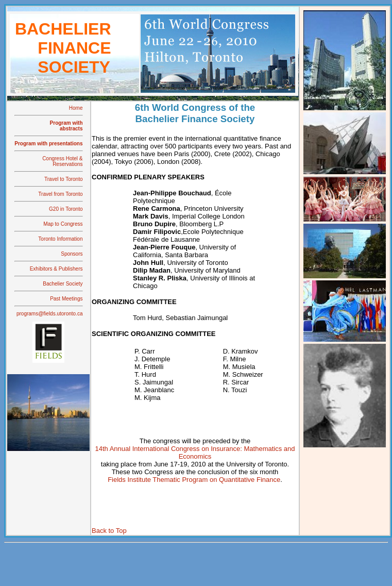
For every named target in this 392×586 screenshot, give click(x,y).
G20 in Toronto (66, 209)
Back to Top (109, 531)
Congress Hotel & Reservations (62, 161)
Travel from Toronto (60, 194)
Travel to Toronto (63, 179)
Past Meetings (66, 299)
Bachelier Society (63, 284)
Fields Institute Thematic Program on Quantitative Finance (194, 480)
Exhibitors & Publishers (56, 269)
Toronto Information (60, 239)
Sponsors (72, 254)
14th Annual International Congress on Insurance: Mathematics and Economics (195, 453)
